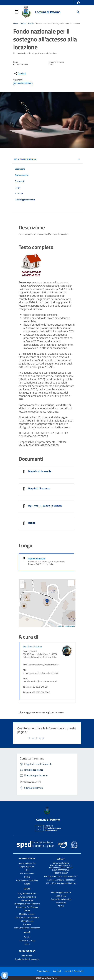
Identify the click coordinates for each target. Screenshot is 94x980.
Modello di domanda (40, 471)
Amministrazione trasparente (27, 959)
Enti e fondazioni (27, 873)
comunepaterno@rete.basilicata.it (61, 880)
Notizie (31, 23)
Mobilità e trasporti (27, 914)
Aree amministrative (27, 863)
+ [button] (22, 582)
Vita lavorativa (27, 900)
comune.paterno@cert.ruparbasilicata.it (61, 876)
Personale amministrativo (27, 880)
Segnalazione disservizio (61, 899)
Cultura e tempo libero (27, 897)
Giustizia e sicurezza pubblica (27, 917)
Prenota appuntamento (61, 892)
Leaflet (60, 626)
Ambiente (27, 924)
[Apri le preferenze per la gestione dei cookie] (5, 975)
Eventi (27, 944)
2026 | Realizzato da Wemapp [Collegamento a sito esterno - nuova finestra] (47, 978)
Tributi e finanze (27, 921)
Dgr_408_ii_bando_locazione (45, 506)
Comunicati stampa (27, 940)
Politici (27, 877)
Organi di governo (27, 867)
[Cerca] (78, 12)
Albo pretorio (27, 956)
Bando (32, 523)
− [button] (22, 586)
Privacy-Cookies (43, 971)
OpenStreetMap (70, 626)
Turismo (27, 911)
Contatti (61, 859)
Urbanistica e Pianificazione (27, 907)
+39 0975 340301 (61, 873)
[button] (78, 3)
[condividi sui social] (20, 73)
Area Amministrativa (32, 647)
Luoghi (27, 884)
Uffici (27, 870)
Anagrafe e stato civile (27, 893)
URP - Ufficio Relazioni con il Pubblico (61, 883)
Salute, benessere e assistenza (27, 928)
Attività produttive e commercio (27, 904)
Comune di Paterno (48, 12)
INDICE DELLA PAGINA (25, 159)
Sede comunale (37, 558)
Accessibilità (61, 903)
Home (15, 23)
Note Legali (57, 971)
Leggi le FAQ (61, 896)
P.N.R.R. (61, 906)
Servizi (27, 889)
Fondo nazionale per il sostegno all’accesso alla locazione (58, 23)
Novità (23, 23)
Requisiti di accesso (39, 488)
